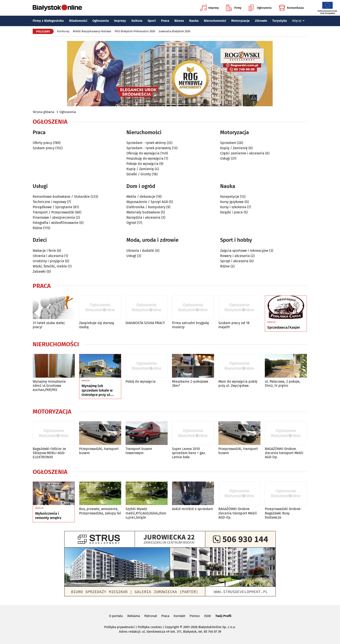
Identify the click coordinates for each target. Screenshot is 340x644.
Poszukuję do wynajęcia (145, 158)
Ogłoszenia (260, 8)
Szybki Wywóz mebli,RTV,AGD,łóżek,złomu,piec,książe (146, 513)
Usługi (225, 158)
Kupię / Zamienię (140, 169)
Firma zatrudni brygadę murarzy (190, 325)
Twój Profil (223, 616)
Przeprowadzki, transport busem (99, 451)
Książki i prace (231, 212)
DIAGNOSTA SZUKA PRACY (145, 323)
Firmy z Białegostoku (48, 21)
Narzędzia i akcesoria (143, 217)
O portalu (116, 616)
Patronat (151, 616)
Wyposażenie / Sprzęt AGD (147, 202)
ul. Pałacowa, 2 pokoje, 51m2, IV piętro (283, 384)
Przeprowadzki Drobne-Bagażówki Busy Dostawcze (283, 513)
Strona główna (43, 112)
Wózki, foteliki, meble (50, 266)
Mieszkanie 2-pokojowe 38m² (190, 384)
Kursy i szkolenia (233, 207)
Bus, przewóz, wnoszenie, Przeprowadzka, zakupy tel (100, 511)
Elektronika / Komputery (146, 207)
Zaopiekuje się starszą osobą (97, 325)
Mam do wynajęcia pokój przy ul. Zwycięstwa (238, 384)
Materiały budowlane (143, 212)
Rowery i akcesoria (235, 256)
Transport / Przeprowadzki (54, 212)
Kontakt (179, 616)
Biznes (179, 21)
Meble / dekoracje (141, 197)
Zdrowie (261, 21)
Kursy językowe (232, 202)
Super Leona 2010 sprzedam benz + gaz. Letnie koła (189, 453)
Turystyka (280, 21)
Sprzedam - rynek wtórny (146, 143)
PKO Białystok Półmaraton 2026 (135, 31)
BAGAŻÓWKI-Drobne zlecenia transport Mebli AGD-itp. (284, 453)
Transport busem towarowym (139, 451)
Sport (152, 21)
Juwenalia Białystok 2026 (174, 31)
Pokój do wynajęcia (141, 381)
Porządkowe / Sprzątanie (53, 207)
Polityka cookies (150, 627)
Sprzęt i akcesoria (234, 261)
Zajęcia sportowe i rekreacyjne (244, 251)
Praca (165, 21)
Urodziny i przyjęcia (48, 261)
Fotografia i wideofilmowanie (56, 223)
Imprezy (209, 8)
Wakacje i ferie (44, 251)
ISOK (208, 616)
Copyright (172, 627)
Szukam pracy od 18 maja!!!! (234, 325)
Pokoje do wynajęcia (142, 164)
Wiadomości (78, 21)
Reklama (134, 616)
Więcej (298, 21)
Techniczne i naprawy (49, 202)
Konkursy (63, 31)
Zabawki (39, 271)
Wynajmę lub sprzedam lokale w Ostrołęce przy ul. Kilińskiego (97, 390)
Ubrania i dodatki (140, 251)
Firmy (234, 8)
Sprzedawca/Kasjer (284, 328)
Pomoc (195, 616)
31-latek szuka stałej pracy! (49, 325)
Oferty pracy (42, 143)
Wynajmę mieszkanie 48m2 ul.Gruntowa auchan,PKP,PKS (49, 386)
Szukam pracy (44, 148)
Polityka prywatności (119, 627)
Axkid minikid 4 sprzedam (193, 509)
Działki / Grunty (139, 174)
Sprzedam (228, 143)
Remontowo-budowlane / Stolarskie (61, 197)
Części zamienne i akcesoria (242, 153)
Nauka (194, 21)
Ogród (131, 223)
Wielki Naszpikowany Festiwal (92, 31)
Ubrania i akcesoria (48, 256)
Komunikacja (291, 8)
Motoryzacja (240, 21)
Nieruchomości (215, 21)
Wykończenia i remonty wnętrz (48, 516)
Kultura (137, 21)
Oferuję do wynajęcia (143, 153)
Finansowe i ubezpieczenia (54, 217)
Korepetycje (230, 197)
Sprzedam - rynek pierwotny (149, 148)
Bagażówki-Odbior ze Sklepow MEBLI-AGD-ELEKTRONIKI (49, 453)
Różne (37, 228)
